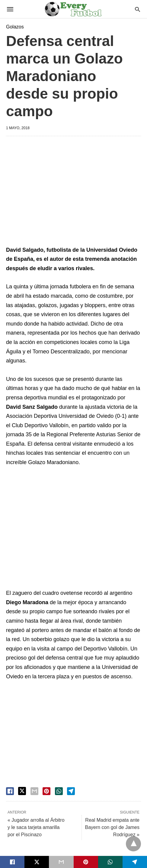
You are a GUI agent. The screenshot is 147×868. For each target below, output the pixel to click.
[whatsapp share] (59, 791)
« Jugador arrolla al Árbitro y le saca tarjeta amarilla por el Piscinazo (36, 827)
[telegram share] (71, 791)
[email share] (34, 791)
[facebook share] (10, 791)
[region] (77, 192)
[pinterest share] (46, 791)
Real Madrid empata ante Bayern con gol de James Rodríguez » (112, 827)
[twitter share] (22, 791)
